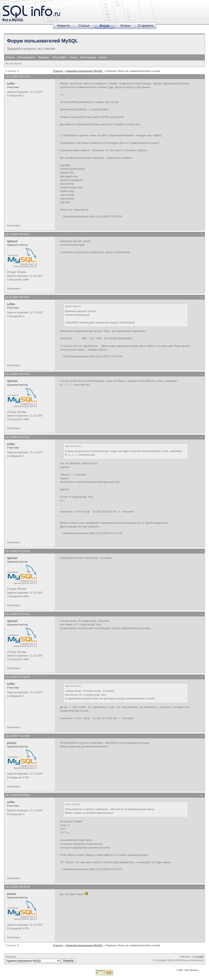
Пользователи (26, 57)
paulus (12, 743)
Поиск (73, 57)
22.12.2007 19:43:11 (17, 234)
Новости (63, 26)
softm (11, 84)
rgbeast (12, 241)
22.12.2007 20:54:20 (17, 374)
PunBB (199, 957)
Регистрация (88, 57)
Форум (105, 26)
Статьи (84, 26)
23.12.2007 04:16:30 (17, 887)
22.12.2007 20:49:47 (17, 297)
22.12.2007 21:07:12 (17, 437)
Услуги (125, 26)
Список (10, 57)
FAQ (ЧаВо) (59, 57)
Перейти (41, 959)
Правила (43, 57)
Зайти (102, 57)
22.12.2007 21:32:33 (17, 677)
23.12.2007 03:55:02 (17, 795)
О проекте (146, 26)
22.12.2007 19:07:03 (17, 76)
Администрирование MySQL (84, 71)
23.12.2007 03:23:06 (17, 736)
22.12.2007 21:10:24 (17, 551)
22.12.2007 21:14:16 (17, 614)
